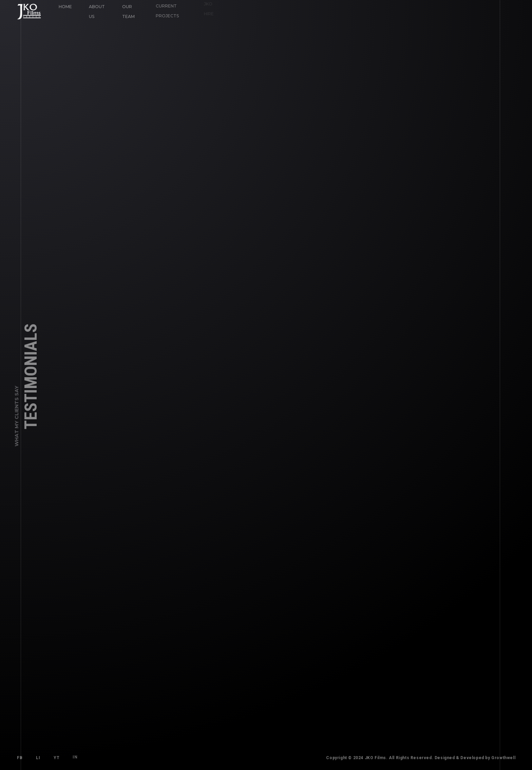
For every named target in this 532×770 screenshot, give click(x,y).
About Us (97, 12)
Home (65, 7)
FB (20, 758)
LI (38, 758)
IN (74, 756)
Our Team (128, 11)
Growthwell (505, 758)
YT (56, 757)
